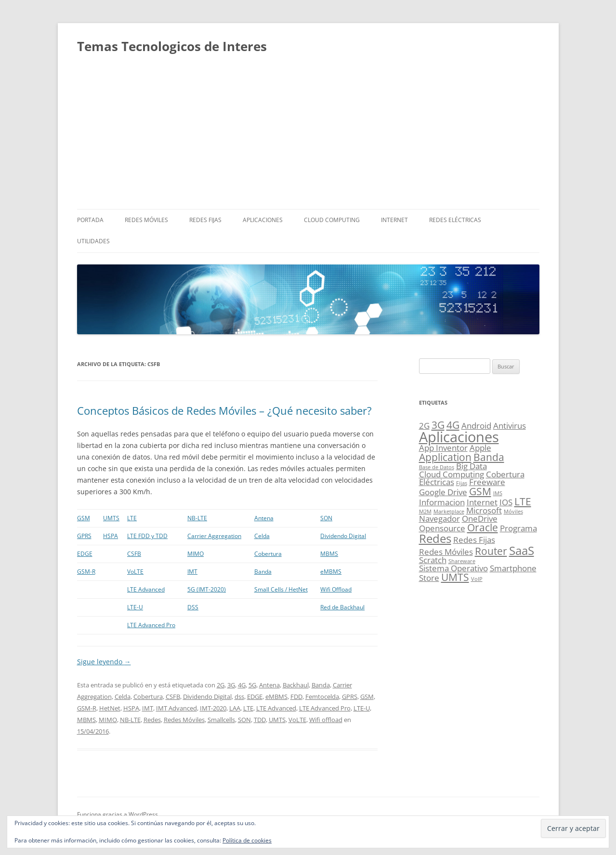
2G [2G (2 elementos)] (424, 426)
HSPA (111, 536)
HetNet (110, 708)
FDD (296, 697)
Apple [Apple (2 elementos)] (480, 448)
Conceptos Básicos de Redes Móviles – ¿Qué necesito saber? (224, 410)
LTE (132, 518)
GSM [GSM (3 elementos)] (480, 491)
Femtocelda (322, 697)
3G (231, 685)
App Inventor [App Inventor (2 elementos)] (443, 448)
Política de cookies (247, 840)
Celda (262, 536)
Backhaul (296, 685)
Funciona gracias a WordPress (118, 814)
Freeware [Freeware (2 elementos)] (487, 482)
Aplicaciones (263, 220)
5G (252, 685)
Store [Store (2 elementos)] (429, 578)
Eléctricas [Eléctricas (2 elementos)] (437, 482)
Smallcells (221, 720)
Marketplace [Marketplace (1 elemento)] (449, 512)
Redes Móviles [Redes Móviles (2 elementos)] (446, 552)
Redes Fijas (205, 220)
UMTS (111, 518)
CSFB (134, 554)
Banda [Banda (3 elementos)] (489, 457)
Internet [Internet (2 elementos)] (482, 502)
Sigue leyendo (104, 662)
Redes (152, 720)
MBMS (329, 554)
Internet (394, 220)
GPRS (84, 536)
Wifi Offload (336, 589)
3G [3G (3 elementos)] (438, 425)
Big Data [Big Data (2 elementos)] (472, 466)
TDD (260, 720)
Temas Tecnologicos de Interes (172, 46)
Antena (264, 518)
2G (221, 685)
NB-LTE (197, 518)
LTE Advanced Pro (151, 625)
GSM (84, 518)
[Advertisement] (308, 137)
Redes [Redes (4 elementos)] (435, 538)
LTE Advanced (146, 589)
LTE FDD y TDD (147, 536)
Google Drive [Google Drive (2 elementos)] (443, 492)
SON (326, 518)
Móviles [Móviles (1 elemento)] (513, 512)
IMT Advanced (177, 708)
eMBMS (331, 572)
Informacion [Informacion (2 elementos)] (442, 502)
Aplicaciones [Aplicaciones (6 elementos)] (459, 437)
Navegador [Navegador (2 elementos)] (439, 519)
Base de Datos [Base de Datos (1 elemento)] (437, 467)
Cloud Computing (332, 220)
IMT (192, 572)
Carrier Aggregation (214, 536)
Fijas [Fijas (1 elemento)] (462, 483)
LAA (235, 708)
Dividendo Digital (343, 536)
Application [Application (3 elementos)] (445, 457)
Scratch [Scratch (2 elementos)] (433, 560)
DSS (193, 607)
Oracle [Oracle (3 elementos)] (483, 527)
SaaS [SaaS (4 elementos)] (522, 550)
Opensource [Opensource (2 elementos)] (442, 528)
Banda (263, 572)
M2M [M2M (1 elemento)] (425, 512)
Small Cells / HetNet (281, 589)
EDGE (85, 554)
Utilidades (93, 241)
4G (242, 685)
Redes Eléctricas (455, 220)
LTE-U (135, 607)
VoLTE (135, 572)
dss (239, 697)
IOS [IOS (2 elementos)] (506, 502)
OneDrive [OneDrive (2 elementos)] (480, 519)
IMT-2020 (213, 708)
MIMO (196, 554)
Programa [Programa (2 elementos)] (518, 528)
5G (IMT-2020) (207, 589)
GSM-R (86, 572)
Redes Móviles (146, 220)
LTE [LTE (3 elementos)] (523, 501)
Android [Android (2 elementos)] (476, 426)
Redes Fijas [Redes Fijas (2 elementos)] (474, 540)
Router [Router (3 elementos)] (491, 551)
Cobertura (268, 554)
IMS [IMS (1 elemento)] (498, 493)
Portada (90, 220)
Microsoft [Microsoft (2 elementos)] (484, 510)
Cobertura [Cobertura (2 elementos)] (505, 474)
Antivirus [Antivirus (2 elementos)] (510, 426)
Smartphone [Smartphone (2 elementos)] (513, 568)
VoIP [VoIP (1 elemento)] (477, 579)
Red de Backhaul (342, 607)
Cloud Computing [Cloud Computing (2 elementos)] (452, 474)
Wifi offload (326, 720)
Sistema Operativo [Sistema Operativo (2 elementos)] (453, 568)
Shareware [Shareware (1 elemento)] (462, 561)
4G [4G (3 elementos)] (453, 425)
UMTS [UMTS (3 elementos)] (455, 577)
